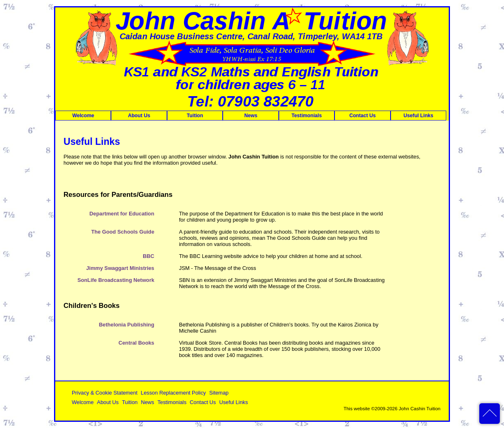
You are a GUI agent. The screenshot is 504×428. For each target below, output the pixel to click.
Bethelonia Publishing (127, 325)
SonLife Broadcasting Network (116, 280)
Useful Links (418, 116)
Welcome (83, 116)
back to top (490, 414)
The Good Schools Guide (123, 232)
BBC (148, 256)
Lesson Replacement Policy (173, 393)
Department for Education (122, 214)
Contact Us (363, 116)
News (251, 116)
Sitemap (219, 393)
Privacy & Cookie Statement (105, 393)
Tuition (195, 116)
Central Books (136, 343)
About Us (139, 116)
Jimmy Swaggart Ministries (120, 268)
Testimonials (307, 116)
